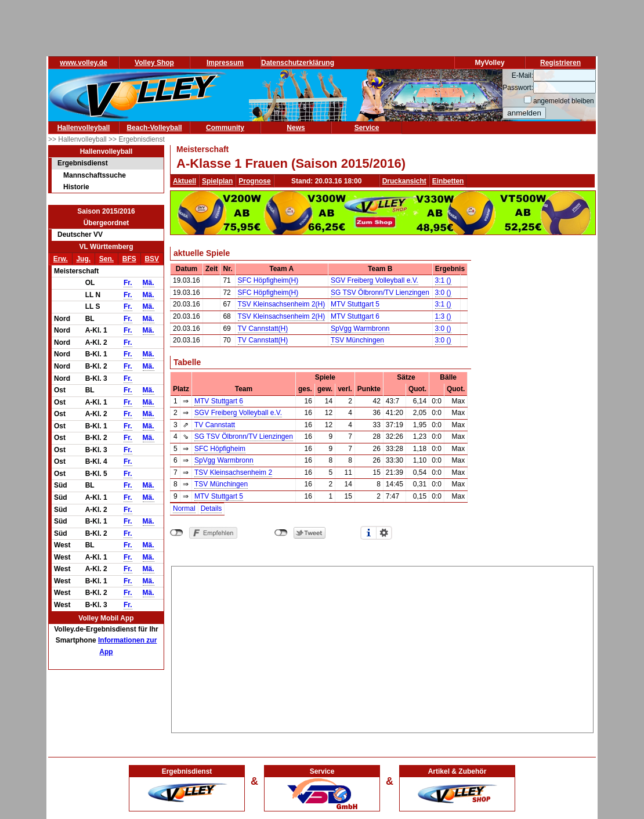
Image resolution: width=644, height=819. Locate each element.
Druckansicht (404, 181)
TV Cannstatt (215, 425)
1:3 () (443, 316)
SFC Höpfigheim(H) (268, 280)
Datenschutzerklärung (298, 63)
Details (211, 508)
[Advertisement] (383, 648)
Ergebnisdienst (83, 163)
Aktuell (184, 181)
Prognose (254, 181)
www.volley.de (83, 63)
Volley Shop (154, 63)
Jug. (83, 259)
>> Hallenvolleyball (78, 139)
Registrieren (560, 63)
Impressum (225, 63)
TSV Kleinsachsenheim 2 (233, 472)
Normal (184, 508)
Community (225, 128)
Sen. (106, 259)
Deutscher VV (80, 234)
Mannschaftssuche (95, 175)
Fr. (128, 283)
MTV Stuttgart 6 (355, 316)
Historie (76, 187)
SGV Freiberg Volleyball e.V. (375, 280)
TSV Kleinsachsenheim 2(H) (282, 304)
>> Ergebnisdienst (137, 139)
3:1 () (443, 280)
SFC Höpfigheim (220, 449)
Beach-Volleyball (154, 128)
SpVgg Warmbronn (360, 329)
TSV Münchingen (357, 340)
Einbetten (448, 181)
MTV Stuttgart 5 (355, 304)
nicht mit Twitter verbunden (281, 533)
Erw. (61, 259)
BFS (129, 259)
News (296, 128)
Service (367, 128)
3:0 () (443, 293)
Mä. (149, 283)
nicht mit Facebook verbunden (177, 533)
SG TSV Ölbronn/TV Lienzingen (380, 293)
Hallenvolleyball (84, 128)
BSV (152, 259)
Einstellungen (384, 533)
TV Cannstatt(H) (263, 329)
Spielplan (217, 181)
